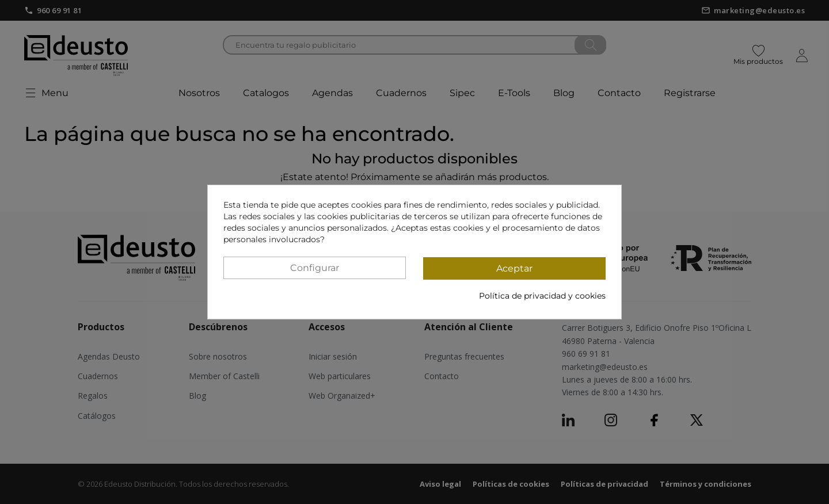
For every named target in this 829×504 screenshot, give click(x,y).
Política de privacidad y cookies (542, 296)
